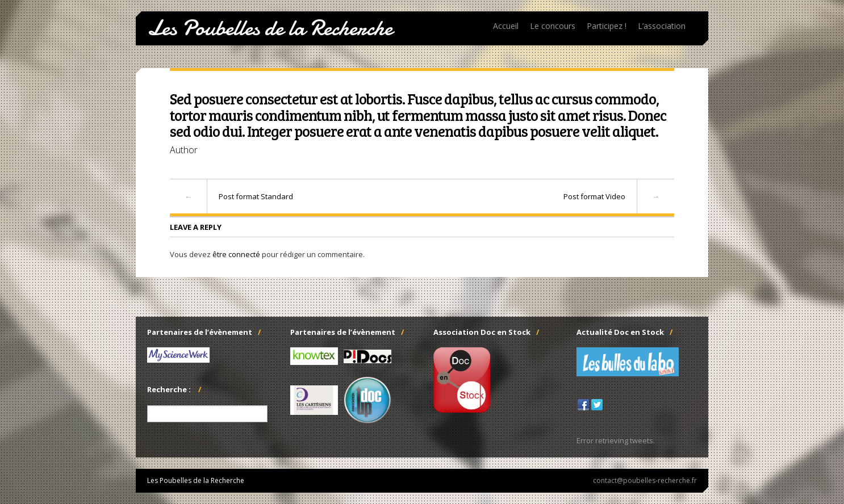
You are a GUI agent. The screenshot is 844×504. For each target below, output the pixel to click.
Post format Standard (256, 196)
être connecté (236, 254)
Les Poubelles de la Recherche (270, 28)
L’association (662, 26)
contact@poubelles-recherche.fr (645, 481)
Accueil (506, 26)
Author (184, 150)
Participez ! (607, 26)
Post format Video (594, 196)
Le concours (553, 26)
